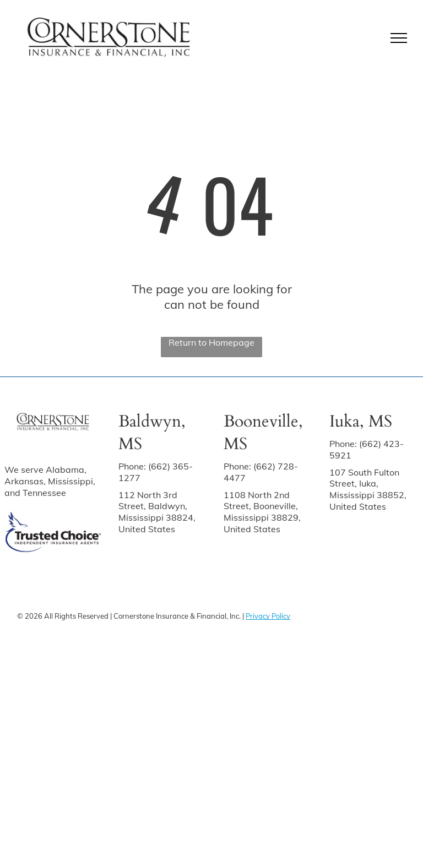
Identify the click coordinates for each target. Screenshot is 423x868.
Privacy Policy (268, 616)
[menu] (399, 38)
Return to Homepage (211, 342)
